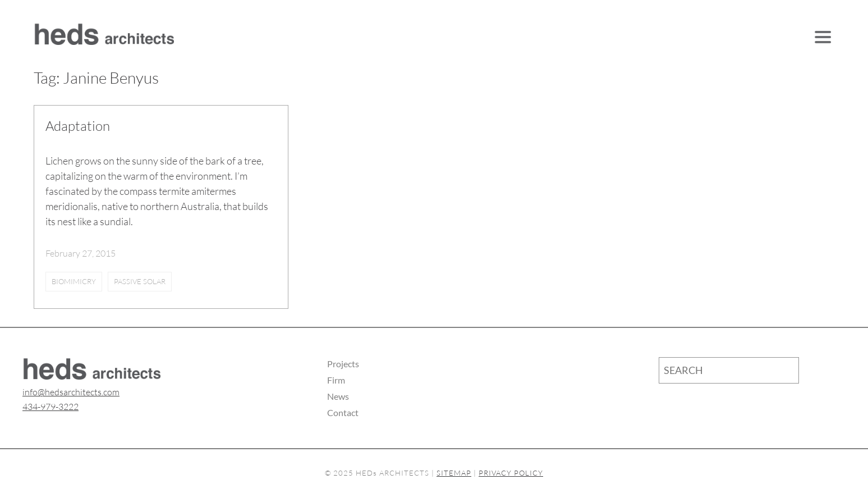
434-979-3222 (50, 407)
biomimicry (74, 281)
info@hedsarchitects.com (71, 392)
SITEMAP (454, 473)
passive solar (140, 281)
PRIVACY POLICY (511, 473)
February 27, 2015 (81, 253)
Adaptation (78, 126)
